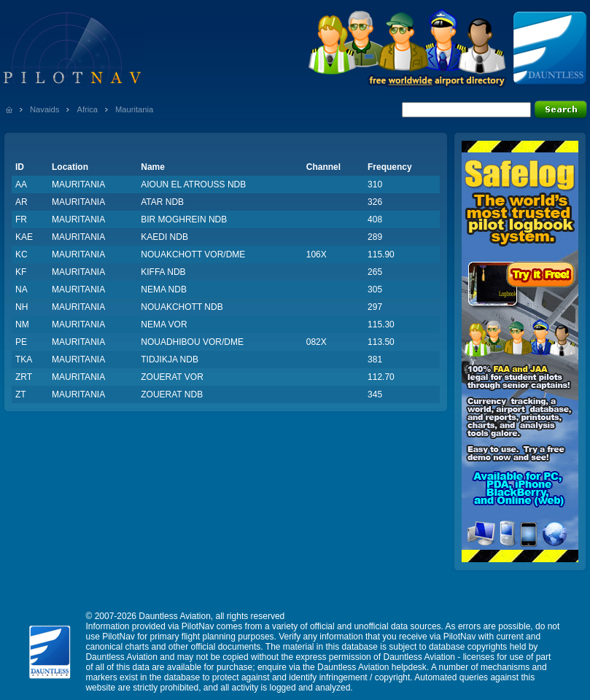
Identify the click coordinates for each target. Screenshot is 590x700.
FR (21, 219)
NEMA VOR (164, 324)
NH (22, 307)
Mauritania (134, 109)
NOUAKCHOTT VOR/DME (193, 254)
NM (22, 324)
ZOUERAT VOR (172, 377)
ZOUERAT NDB (172, 394)
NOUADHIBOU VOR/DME (192, 342)
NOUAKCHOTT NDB (182, 307)
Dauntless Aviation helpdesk (372, 667)
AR (22, 202)
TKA (24, 359)
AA (21, 184)
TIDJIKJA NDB (170, 359)
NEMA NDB (164, 289)
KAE (24, 237)
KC (22, 254)
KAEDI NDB (164, 237)
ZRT (24, 377)
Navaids (44, 109)
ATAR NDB (162, 202)
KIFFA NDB (163, 272)
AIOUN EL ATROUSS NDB (193, 184)
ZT (21, 394)
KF (21, 272)
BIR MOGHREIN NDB (184, 219)
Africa (87, 109)
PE (21, 342)
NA (22, 289)
